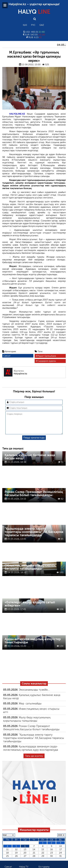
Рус (33, 25)
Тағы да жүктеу (34, 760)
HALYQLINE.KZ (17, 114)
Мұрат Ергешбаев (47, 356)
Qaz (42, 25)
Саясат (7, 356)
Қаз (25, 25)
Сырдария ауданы (47, 361)
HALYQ (34, 12)
